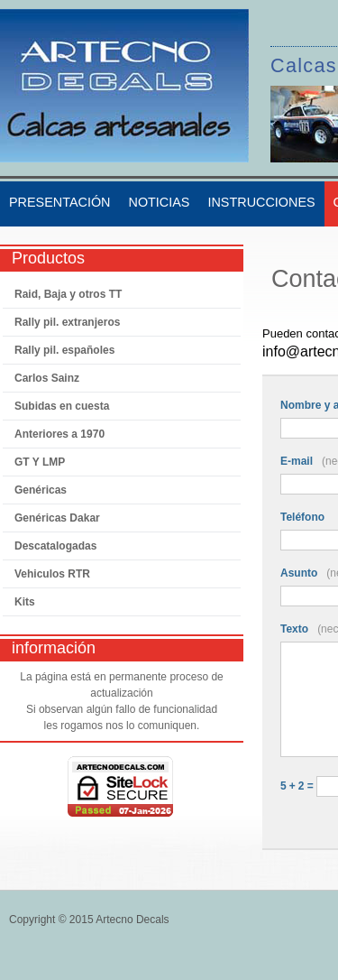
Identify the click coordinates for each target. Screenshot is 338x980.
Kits (25, 602)
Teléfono (302, 517)
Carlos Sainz (47, 378)
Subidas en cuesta (62, 406)
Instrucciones (261, 202)
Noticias (159, 202)
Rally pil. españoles (64, 350)
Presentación (59, 202)
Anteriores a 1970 (59, 434)
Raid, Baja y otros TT (68, 294)
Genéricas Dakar (57, 518)
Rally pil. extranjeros (67, 322)
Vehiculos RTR (52, 574)
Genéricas (41, 490)
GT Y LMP (40, 462)
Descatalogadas (55, 546)
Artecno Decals (132, 920)
